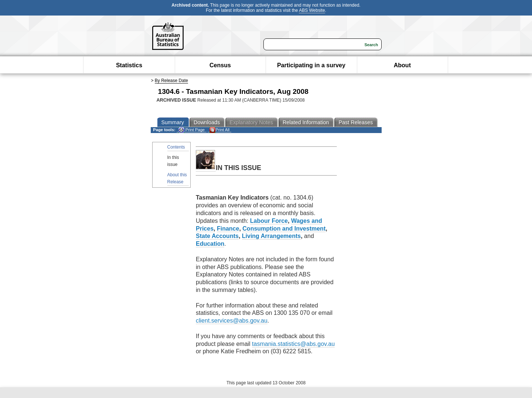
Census (220, 65)
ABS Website (312, 10)
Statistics (129, 65)
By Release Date (171, 81)
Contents (176, 147)
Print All (219, 130)
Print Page (192, 130)
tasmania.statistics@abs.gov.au (293, 344)
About (402, 65)
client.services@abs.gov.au (232, 321)
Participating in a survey (311, 65)
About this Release (177, 178)
